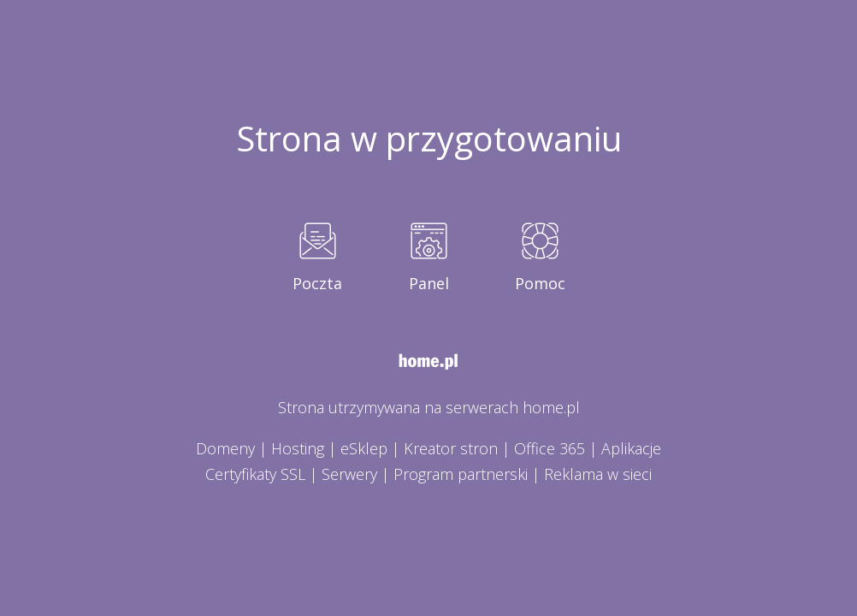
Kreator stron (451, 448)
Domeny (225, 448)
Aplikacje (631, 448)
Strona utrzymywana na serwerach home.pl (429, 407)
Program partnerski (461, 474)
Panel (429, 283)
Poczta (317, 283)
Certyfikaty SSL (255, 474)
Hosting (298, 448)
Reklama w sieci (598, 474)
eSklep (364, 448)
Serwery (349, 474)
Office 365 (550, 448)
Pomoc (540, 283)
